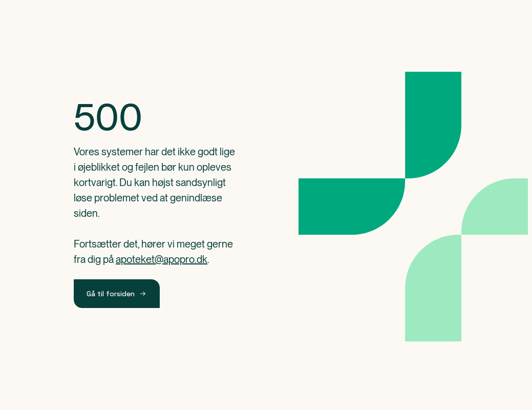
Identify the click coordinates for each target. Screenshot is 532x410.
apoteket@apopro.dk (162, 259)
